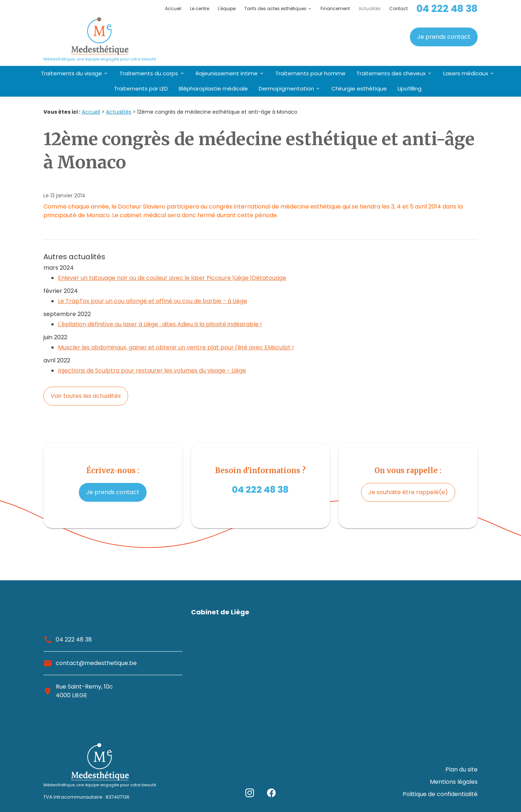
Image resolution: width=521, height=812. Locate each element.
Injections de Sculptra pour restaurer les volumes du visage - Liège (152, 371)
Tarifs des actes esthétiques (275, 9)
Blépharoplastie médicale (213, 89)
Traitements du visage (71, 73)
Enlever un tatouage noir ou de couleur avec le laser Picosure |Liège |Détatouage (172, 278)
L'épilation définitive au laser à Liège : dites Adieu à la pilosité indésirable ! (160, 324)
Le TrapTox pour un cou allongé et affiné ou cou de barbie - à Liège (153, 301)
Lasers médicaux (466, 73)
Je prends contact (444, 37)
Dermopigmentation (286, 89)
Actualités (370, 9)
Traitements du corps (149, 73)
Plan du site (461, 779)
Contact (399, 9)
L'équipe (227, 9)
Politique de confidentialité (440, 796)
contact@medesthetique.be (96, 663)
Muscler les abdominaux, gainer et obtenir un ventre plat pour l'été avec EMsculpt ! (176, 347)
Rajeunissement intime (227, 73)
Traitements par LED (141, 89)
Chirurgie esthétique (359, 89)
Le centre (200, 9)
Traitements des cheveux (391, 73)
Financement (335, 9)
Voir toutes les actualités (86, 396)
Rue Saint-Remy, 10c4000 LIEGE (84, 691)
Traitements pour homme (310, 73)
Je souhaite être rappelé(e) (408, 492)
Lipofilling (410, 89)
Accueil (173, 9)
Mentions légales (454, 787)
